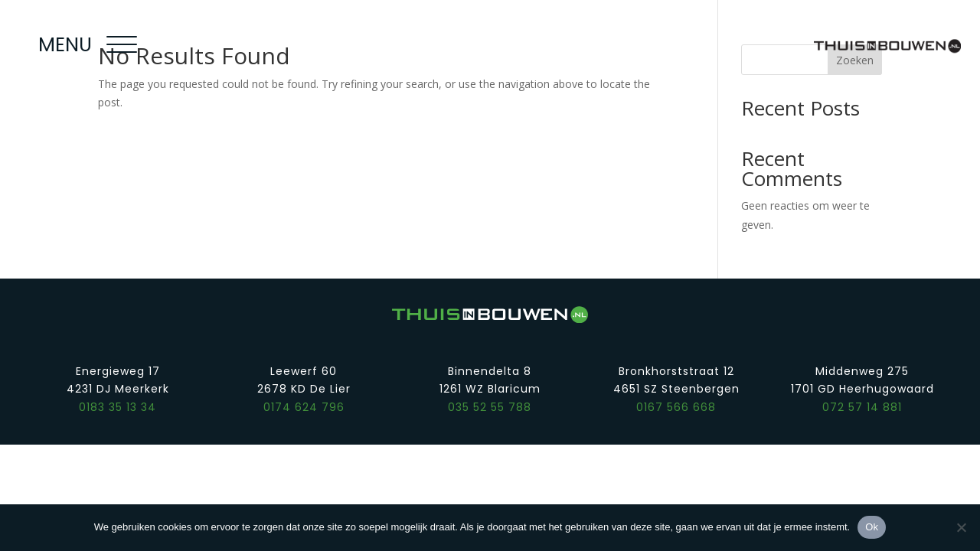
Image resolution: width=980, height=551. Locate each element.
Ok (872, 527)
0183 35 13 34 (118, 407)
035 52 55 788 (490, 407)
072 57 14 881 (862, 407)
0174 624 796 (304, 407)
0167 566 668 (676, 407)
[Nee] (961, 527)
